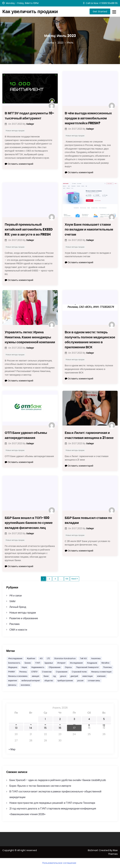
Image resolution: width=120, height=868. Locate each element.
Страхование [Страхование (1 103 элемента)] (62, 672)
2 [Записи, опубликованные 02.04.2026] (60, 719)
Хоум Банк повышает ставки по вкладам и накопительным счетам (89, 229)
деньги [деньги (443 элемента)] (63, 676)
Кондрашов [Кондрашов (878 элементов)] (92, 663)
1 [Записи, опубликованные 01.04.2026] (45, 719)
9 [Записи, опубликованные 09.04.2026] (60, 724)
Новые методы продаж (15, 131)
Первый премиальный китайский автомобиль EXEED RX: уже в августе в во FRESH (29, 229)
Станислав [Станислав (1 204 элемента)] (47, 672)
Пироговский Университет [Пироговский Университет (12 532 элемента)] (87, 667)
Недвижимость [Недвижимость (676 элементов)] (38, 667)
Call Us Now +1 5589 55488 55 (100, 3)
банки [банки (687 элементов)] (46, 676)
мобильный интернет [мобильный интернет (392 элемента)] (31, 681)
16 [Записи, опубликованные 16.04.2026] (60, 728)
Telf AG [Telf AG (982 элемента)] (83, 658)
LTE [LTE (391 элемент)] (48, 658)
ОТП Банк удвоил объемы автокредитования (26, 435)
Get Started (100, 11)
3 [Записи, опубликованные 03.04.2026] (74, 719)
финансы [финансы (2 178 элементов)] (12, 685)
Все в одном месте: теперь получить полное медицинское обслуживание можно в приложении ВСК (90, 340)
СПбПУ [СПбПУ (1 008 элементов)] (34, 672)
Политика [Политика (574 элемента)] (107, 667)
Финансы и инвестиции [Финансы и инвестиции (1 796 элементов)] (101, 672)
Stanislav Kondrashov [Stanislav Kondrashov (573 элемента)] (65, 658)
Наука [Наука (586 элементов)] (24, 667)
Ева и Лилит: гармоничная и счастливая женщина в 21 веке (89, 435)
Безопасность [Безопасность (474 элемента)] (14, 663)
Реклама (15, 624)
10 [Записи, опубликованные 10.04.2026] (74, 724)
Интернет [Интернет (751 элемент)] (61, 663)
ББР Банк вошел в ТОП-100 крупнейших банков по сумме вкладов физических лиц (29, 523)
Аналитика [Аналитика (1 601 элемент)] (96, 658)
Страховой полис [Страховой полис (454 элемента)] (79, 672)
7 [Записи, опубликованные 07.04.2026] (31, 724)
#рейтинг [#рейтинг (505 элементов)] (31, 658)
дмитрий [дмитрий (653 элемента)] (74, 676)
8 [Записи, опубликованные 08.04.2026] (45, 724)
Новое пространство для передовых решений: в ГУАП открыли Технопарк (52, 803)
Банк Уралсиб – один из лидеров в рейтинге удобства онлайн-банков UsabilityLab (58, 780)
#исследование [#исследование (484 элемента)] (15, 658)
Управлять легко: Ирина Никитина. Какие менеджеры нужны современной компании (30, 337)
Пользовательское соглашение (59, 863)
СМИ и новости (18, 630)
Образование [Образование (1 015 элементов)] (55, 667)
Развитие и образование (24, 618)
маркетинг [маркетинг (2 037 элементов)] (13, 681)
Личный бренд (18, 607)
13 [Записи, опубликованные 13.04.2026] (16, 728)
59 (67, 579)
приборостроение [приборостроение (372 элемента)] (65, 681)
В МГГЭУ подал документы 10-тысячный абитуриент (29, 116)
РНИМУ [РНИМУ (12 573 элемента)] (12, 672)
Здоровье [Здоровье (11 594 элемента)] (49, 663)
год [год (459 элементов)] (54, 676)
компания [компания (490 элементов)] (101, 676)
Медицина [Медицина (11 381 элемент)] (13, 667)
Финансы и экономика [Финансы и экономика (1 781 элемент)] (18, 676)
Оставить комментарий (19, 164)
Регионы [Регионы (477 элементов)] (23, 672)
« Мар (12, 749)
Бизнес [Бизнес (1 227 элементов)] (28, 663)
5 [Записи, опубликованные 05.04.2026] (104, 719)
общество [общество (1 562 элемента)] (49, 681)
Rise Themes (113, 852)
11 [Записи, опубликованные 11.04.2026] (89, 724)
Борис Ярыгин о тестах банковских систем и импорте (40, 786)
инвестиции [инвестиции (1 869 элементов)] (88, 676)
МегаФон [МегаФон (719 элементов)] (105, 663)
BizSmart (93, 850)
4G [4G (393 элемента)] (41, 658)
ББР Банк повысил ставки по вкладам (88, 520)
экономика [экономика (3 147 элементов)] (25, 685)
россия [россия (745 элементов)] (80, 681)
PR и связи (16, 596)
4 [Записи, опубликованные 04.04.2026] (89, 719)
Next (74, 579)
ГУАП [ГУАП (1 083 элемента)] (38, 663)
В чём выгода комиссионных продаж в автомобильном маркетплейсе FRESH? (88, 118)
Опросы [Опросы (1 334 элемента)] (68, 667)
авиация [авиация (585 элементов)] (36, 676)
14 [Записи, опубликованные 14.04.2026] (31, 728)
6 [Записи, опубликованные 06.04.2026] (16, 724)
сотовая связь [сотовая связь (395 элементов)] (94, 681)
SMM (12, 601)
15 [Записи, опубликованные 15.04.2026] (45, 728)
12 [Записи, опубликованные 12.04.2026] (104, 724)
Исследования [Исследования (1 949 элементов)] (76, 663)
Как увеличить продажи (30, 12)
